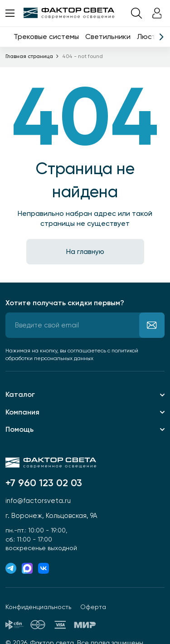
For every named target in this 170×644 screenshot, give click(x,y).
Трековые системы (46, 37)
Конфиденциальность (38, 607)
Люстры (151, 37)
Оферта (93, 607)
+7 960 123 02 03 (44, 483)
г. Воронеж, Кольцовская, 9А (51, 516)
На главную (85, 252)
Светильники (108, 37)
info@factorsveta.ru (38, 501)
